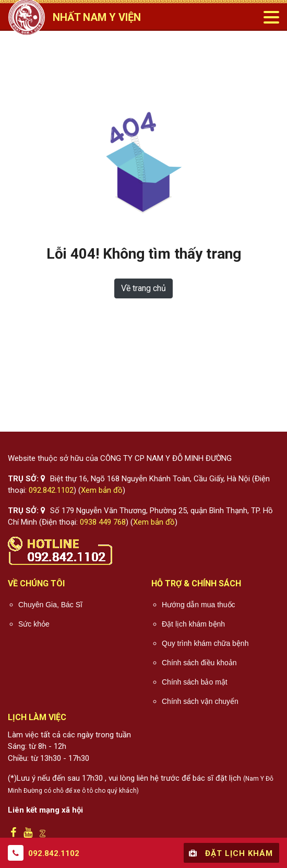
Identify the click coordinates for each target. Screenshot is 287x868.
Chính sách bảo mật (195, 682)
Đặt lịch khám (230, 853)
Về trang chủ (143, 288)
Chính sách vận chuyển (200, 701)
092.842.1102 (51, 490)
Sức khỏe (34, 624)
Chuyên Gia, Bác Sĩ (50, 605)
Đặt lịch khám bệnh (193, 624)
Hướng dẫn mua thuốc (199, 605)
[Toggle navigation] (271, 17)
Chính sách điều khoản (199, 663)
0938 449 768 (103, 522)
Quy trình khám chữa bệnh (205, 643)
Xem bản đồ (102, 490)
